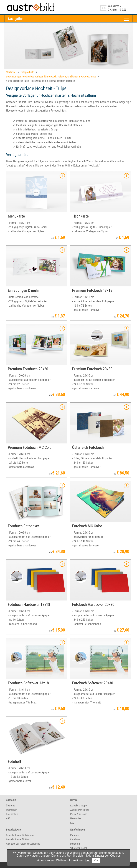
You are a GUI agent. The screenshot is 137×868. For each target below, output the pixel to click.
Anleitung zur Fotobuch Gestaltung (23, 844)
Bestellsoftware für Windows (20, 835)
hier (87, 860)
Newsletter (76, 818)
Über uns (10, 806)
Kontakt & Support (79, 806)
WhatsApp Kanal (78, 848)
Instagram (75, 844)
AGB (8, 818)
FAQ (72, 823)
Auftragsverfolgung (80, 810)
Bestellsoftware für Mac (18, 839)
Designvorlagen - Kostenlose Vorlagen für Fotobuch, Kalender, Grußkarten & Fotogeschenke (51, 77)
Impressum (12, 810)
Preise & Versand (79, 814)
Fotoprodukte (27, 72)
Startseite (11, 72)
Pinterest (75, 835)
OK (96, 860)
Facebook (75, 839)
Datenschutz (12, 814)
